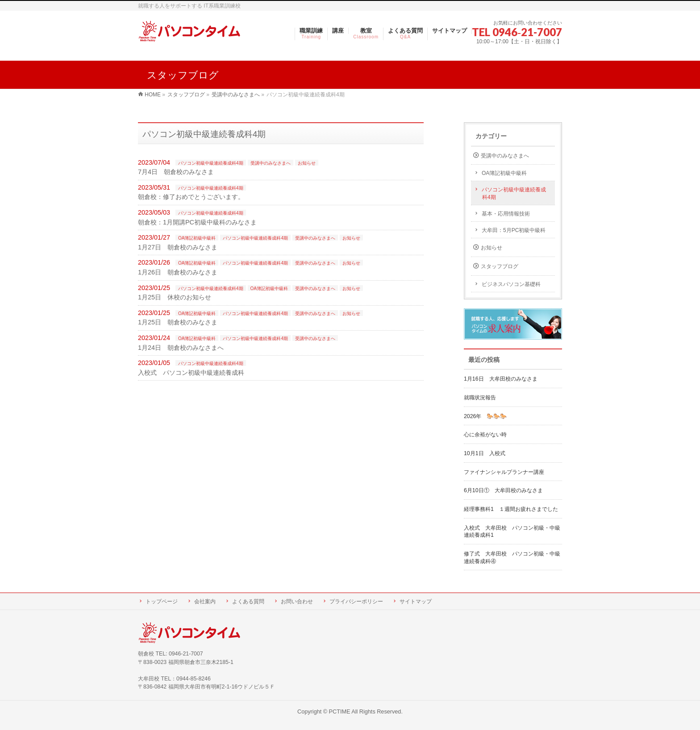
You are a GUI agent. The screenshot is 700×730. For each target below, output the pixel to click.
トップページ (162, 601)
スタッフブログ (500, 266)
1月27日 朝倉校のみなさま (178, 247)
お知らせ (307, 163)
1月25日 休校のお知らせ (175, 297)
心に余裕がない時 (485, 435)
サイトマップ (416, 601)
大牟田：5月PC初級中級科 (514, 230)
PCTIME (340, 712)
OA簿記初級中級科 (197, 238)
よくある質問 (248, 601)
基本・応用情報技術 (506, 214)
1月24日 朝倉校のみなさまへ (181, 348)
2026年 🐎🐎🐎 (485, 416)
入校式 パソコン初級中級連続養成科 (191, 373)
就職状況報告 (480, 398)
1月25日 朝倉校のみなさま (178, 322)
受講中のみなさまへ (271, 163)
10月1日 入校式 (485, 453)
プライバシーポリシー (356, 601)
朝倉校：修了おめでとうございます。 (191, 197)
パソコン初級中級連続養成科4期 (211, 163)
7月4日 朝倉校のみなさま (176, 172)
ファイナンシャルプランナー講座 (507, 472)
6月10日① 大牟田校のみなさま (503, 490)
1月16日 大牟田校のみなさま (501, 379)
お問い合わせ (297, 601)
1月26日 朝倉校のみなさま (178, 272)
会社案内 (205, 601)
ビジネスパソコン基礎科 (511, 284)
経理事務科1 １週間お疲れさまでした (511, 509)
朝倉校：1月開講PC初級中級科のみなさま (197, 222)
